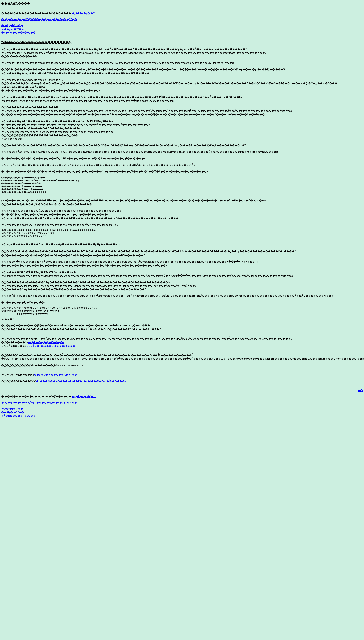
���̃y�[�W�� (13, 29)
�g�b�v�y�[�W (84, 13)
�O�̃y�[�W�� (12, 25)
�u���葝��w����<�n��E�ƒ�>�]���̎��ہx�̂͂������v (81, 381)
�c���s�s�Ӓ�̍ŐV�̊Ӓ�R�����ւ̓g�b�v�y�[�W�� (39, 19)
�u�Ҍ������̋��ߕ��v (46, 342)
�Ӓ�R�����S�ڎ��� (18, 33)
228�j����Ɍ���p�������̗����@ (36, 42)
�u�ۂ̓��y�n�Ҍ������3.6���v (51, 346)
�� (360, 390)
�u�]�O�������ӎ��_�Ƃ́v (56, 375)
